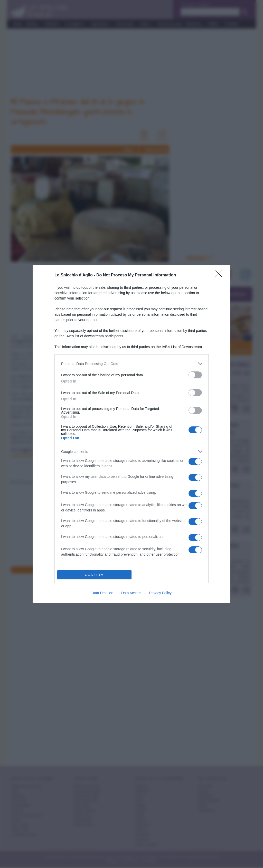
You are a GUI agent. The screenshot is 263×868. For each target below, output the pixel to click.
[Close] (220, 275)
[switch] (195, 375)
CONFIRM (94, 575)
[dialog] (131, 434)
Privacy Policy (160, 593)
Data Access (131, 593)
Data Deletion (102, 593)
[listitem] (131, 364)
